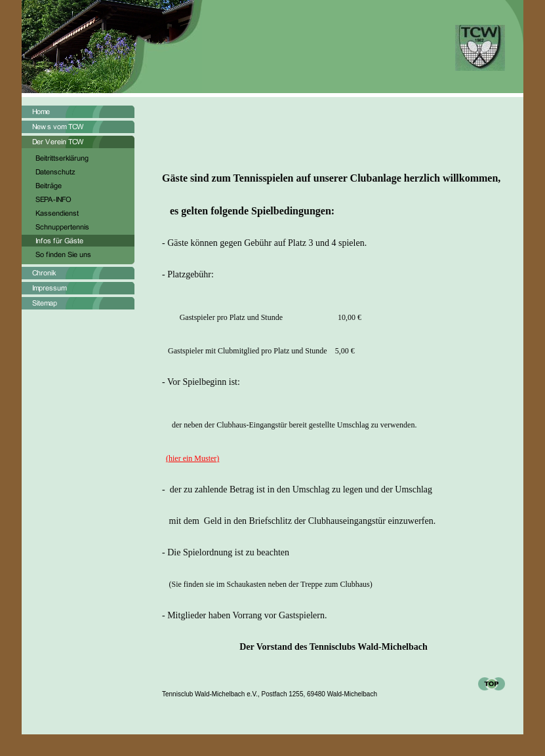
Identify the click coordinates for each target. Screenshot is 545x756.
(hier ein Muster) (192, 458)
